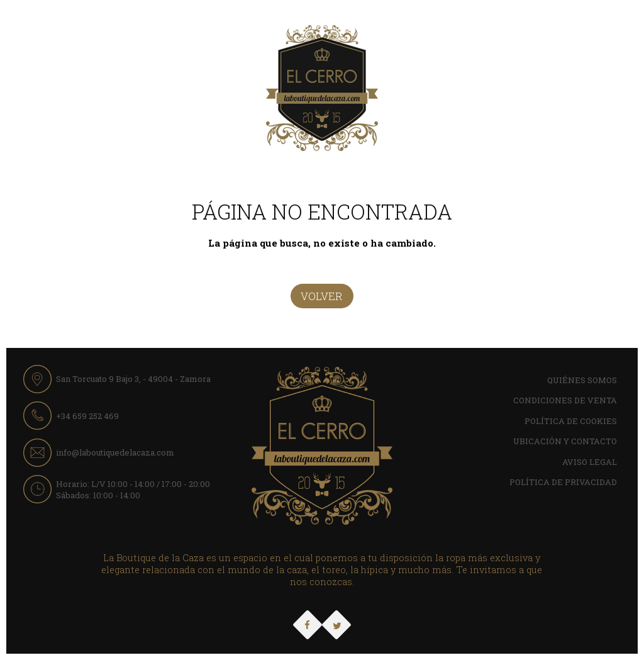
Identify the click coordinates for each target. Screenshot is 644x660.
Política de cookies (571, 421)
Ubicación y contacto (565, 441)
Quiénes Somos (582, 380)
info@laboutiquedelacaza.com (115, 452)
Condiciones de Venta (565, 400)
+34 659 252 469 (87, 416)
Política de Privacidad (563, 482)
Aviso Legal (590, 462)
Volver (322, 296)
